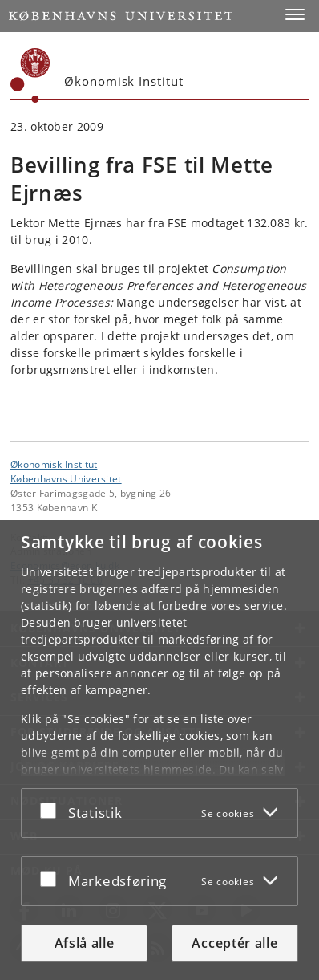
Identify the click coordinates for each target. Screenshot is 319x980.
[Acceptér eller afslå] (52, 810)
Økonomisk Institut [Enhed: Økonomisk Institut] (54, 464)
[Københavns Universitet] (30, 75)
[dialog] (159, 750)
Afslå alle (85, 943)
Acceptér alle (234, 943)
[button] (295, 14)
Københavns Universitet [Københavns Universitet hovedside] (66, 478)
